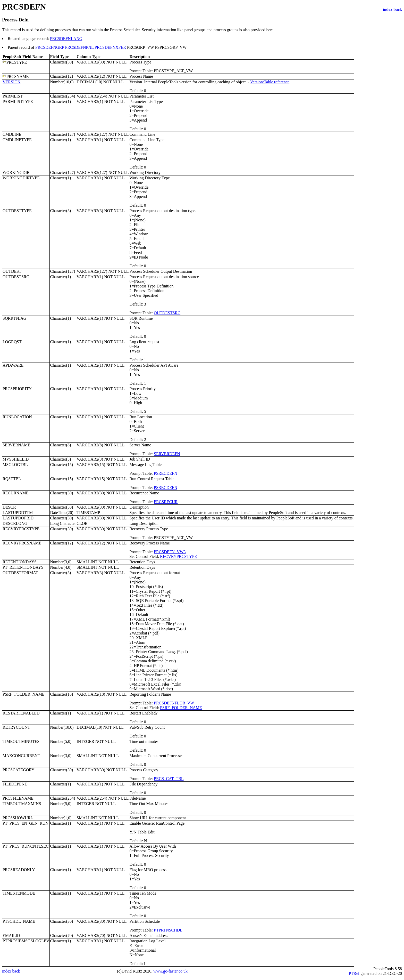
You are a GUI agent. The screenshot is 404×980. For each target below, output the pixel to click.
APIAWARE (13, 365)
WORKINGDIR (16, 172)
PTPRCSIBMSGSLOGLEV (26, 941)
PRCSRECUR (166, 502)
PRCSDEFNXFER (110, 47)
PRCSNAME (18, 77)
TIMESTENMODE (19, 893)
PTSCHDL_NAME (19, 921)
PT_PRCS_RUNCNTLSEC (26, 846)
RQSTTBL (12, 479)
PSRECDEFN (166, 473)
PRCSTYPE (17, 62)
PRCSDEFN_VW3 (170, 552)
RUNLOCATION (17, 417)
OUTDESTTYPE (17, 211)
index (388, 9)
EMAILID (11, 935)
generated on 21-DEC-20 (381, 973)
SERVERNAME (16, 445)
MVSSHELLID (16, 459)
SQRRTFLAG (14, 318)
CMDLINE (12, 134)
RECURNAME (15, 493)
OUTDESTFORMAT (20, 573)
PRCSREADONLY (19, 870)
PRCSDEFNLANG (66, 39)
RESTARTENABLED (21, 713)
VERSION (11, 82)
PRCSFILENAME (18, 798)
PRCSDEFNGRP (50, 47)
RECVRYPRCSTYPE (21, 529)
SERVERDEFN (167, 454)
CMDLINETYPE (17, 140)
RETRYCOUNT (16, 727)
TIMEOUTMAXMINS (22, 804)
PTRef (354, 973)
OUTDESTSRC (16, 277)
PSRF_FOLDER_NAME (24, 694)
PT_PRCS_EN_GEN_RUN (26, 823)
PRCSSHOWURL (18, 818)
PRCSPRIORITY (17, 389)
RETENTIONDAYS (20, 562)
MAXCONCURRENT (21, 756)
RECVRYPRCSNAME (22, 543)
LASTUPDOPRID (18, 518)
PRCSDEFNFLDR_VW (174, 703)
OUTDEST (12, 271)
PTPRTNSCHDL (168, 930)
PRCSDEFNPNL (79, 47)
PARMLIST (13, 96)
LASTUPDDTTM (18, 513)
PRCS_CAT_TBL (169, 779)
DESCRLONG (15, 523)
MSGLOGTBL (15, 465)
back (398, 9)
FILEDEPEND (15, 784)
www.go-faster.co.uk (170, 971)
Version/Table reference (270, 82)
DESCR (9, 507)
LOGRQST (12, 342)
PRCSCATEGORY (19, 770)
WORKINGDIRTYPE (21, 178)
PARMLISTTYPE (18, 102)
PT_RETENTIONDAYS (23, 567)
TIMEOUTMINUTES (21, 741)
